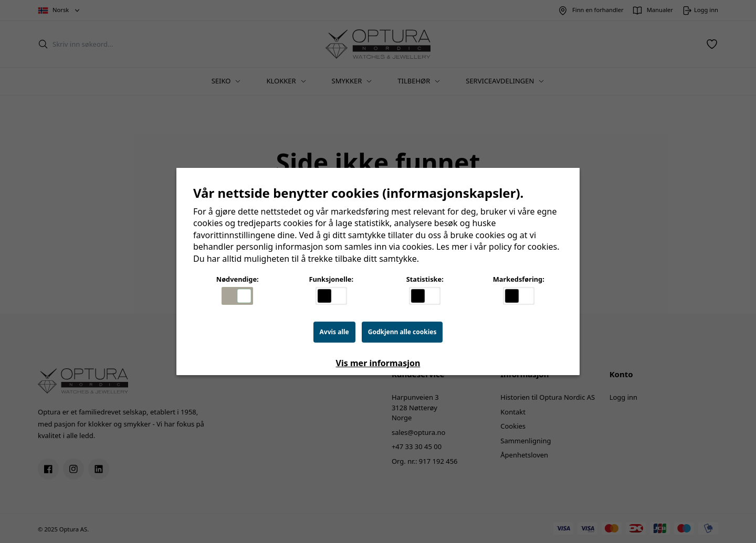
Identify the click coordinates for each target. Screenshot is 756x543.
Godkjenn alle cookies (402, 332)
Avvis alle (334, 332)
